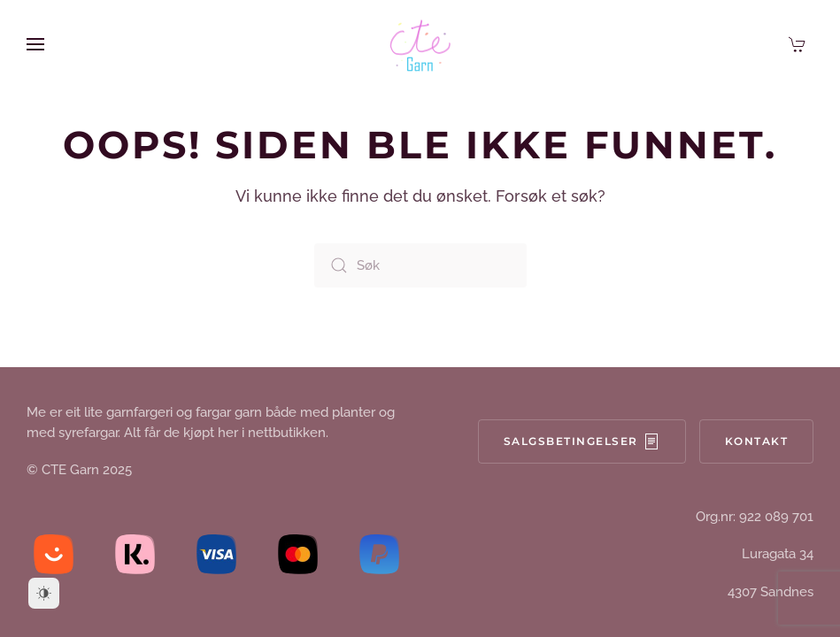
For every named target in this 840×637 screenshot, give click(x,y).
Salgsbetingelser (582, 441)
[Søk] (420, 265)
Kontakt (757, 441)
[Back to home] (420, 44)
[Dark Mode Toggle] (44, 593)
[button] (35, 44)
